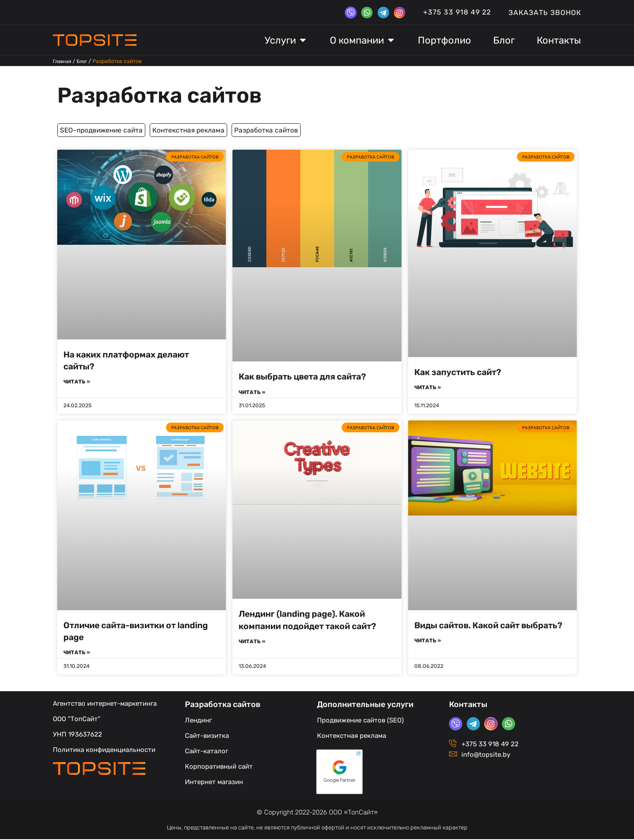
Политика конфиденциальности (104, 751)
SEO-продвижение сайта (108, 130)
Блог (85, 61)
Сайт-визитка (207, 737)
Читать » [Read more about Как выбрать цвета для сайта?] (252, 392)
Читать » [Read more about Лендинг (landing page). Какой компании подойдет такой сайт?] (252, 642)
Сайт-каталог (206, 752)
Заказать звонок (545, 13)
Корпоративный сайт (219, 767)
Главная (63, 61)
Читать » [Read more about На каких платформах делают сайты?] (77, 382)
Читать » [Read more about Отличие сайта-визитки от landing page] (77, 653)
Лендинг (198, 721)
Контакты (468, 705)
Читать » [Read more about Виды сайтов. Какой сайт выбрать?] (428, 653)
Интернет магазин (214, 783)
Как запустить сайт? (461, 371)
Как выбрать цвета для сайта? (309, 376)
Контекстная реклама (206, 130)
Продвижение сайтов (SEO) (360, 721)
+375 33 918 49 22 (457, 12)
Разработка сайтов (185, 94)
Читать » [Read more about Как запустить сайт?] (428, 388)
